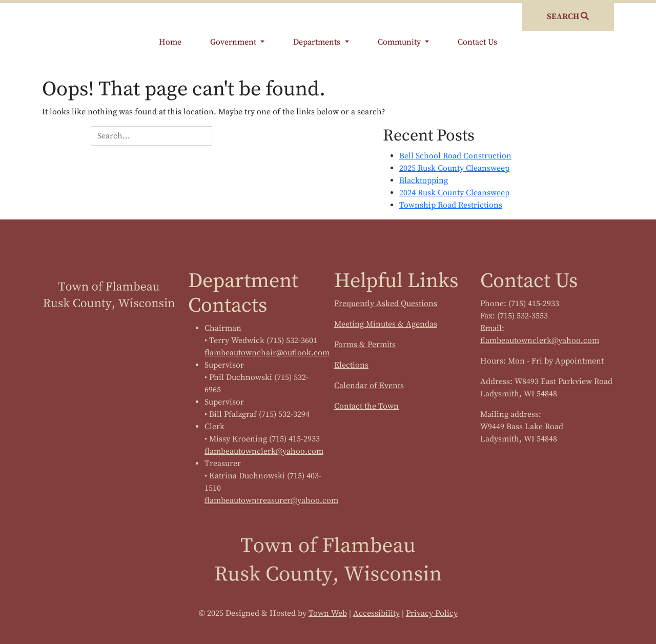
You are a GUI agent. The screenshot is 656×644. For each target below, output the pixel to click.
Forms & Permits (365, 345)
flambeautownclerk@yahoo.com (264, 451)
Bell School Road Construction (455, 156)
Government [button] (234, 42)
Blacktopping (424, 180)
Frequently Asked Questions (386, 304)
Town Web (328, 613)
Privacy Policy (432, 613)
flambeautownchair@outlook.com (267, 353)
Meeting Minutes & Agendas (386, 324)
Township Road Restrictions (451, 205)
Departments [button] (318, 42)
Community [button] (400, 42)
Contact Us (477, 42)
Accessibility (376, 613)
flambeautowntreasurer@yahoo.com (271, 500)
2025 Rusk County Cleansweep (454, 168)
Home (170, 42)
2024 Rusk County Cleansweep (454, 193)
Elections (351, 365)
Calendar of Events (369, 386)
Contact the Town (366, 406)
